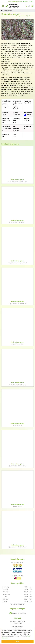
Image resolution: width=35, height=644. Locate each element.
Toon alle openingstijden (18, 604)
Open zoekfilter (6, 11)
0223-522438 (27, 6)
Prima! (17, 641)
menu (3, 6)
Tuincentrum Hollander (18, 621)
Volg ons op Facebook (19, 613)
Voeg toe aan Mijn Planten (25, 16)
